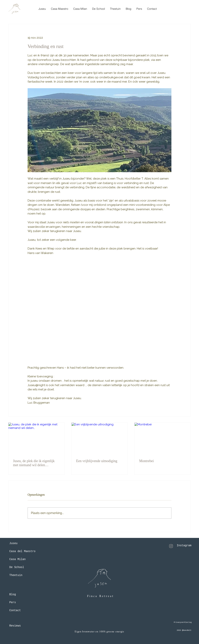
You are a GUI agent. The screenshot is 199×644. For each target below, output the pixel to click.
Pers (13, 602)
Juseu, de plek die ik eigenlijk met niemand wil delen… (34, 463)
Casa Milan (17, 559)
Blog (13, 594)
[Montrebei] (163, 438)
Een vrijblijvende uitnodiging (97, 461)
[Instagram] (171, 546)
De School (17, 567)
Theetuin (16, 575)
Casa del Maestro (22, 551)
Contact (15, 610)
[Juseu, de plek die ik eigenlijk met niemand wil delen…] (36, 438)
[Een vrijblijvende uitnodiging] (100, 438)
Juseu (13, 543)
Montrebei (146, 461)
